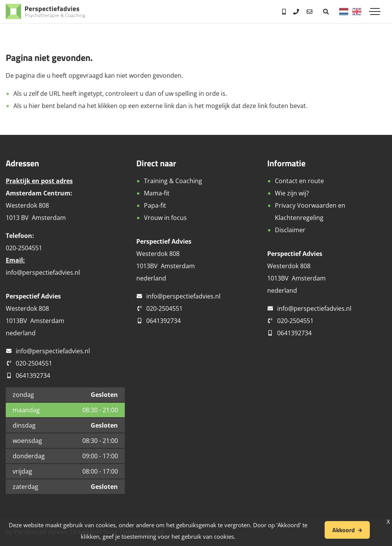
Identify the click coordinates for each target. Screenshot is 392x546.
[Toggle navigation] (375, 11)
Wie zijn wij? (292, 193)
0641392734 (33, 375)
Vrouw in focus (165, 218)
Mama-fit (157, 193)
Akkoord (344, 530)
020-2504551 (34, 363)
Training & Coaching (173, 181)
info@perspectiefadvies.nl (43, 272)
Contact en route (299, 181)
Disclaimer (290, 230)
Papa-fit (155, 205)
